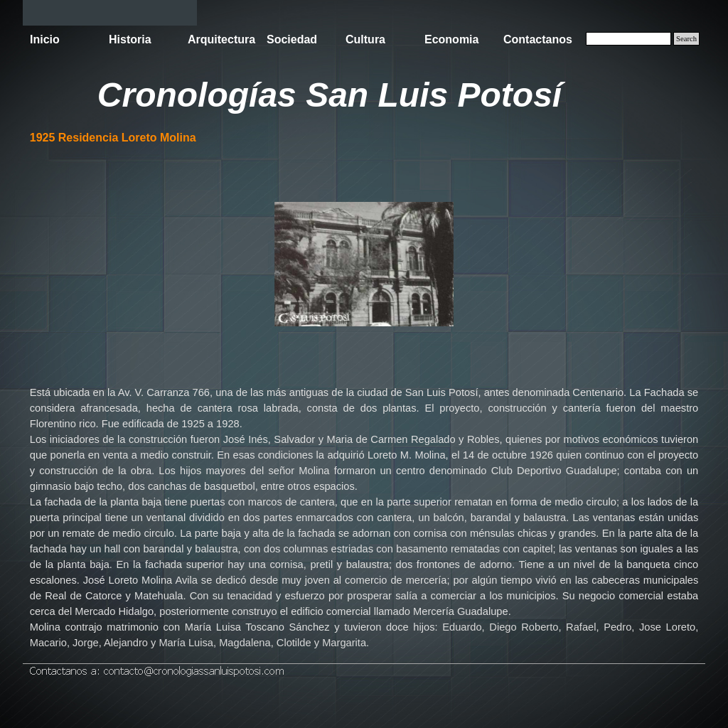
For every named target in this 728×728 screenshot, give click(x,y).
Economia (451, 39)
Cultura (365, 39)
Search (686, 39)
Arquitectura (221, 39)
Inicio (45, 39)
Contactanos (538, 39)
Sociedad (292, 39)
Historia (130, 39)
